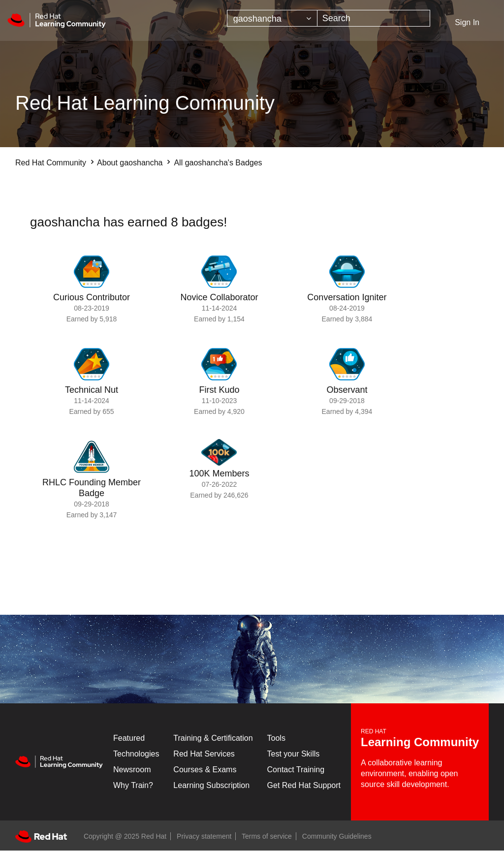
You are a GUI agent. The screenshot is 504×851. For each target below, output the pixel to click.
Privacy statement (204, 836)
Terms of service (267, 836)
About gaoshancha (130, 163)
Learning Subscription (211, 785)
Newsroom (132, 770)
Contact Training (296, 770)
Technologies (136, 754)
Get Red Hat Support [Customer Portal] (304, 785)
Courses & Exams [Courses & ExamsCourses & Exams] (205, 770)
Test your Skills (294, 754)
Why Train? (133, 785)
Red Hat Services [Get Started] (204, 754)
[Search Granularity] (272, 18)
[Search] (374, 18)
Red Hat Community (51, 163)
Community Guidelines (337, 836)
